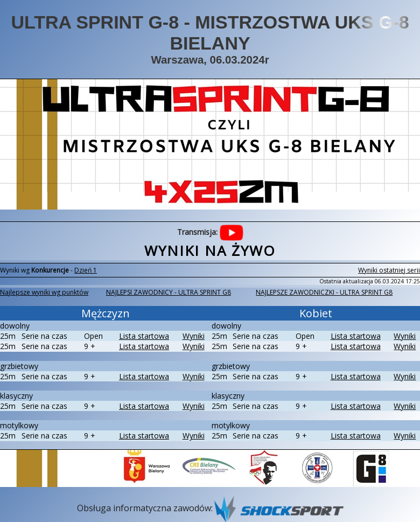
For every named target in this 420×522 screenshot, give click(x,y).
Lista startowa (144, 336)
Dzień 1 (86, 270)
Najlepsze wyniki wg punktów (44, 292)
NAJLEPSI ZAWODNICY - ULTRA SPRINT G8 (169, 292)
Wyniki (194, 336)
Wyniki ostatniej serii (389, 270)
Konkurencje (50, 270)
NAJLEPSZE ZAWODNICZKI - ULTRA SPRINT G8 (324, 292)
